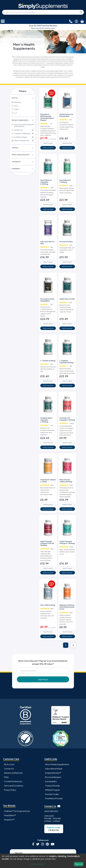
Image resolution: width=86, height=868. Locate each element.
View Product (48, 142)
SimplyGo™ (9, 808)
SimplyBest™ (10, 804)
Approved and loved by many (43, 27)
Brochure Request (53, 766)
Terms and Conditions (14, 775)
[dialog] (43, 861)
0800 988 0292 (51, 800)
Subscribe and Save (54, 757)
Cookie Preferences (13, 770)
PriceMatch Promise (54, 787)
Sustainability (51, 770)
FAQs (6, 766)
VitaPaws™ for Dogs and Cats (17, 800)
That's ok (79, 864)
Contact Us (9, 757)
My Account (9, 753)
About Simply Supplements (57, 753)
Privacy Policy (10, 779)
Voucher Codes (52, 783)
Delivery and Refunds (13, 762)
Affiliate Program (52, 779)
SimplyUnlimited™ (53, 762)
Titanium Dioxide (52, 775)
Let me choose (37, 864)
